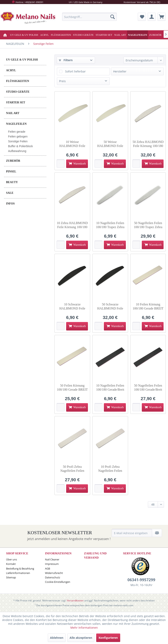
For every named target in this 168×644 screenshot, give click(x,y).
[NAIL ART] (120, 35)
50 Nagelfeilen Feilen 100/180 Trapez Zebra (148, 225)
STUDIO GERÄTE (18, 92)
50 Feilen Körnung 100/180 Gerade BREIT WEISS (72, 388)
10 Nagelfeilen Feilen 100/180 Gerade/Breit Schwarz (110, 388)
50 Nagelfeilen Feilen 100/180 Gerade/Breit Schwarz (148, 388)
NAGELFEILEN (16, 124)
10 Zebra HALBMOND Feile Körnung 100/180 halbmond (72, 225)
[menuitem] (89, 17)
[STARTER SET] (104, 35)
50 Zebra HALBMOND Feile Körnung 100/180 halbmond (148, 144)
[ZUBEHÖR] (155, 35)
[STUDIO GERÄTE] (83, 35)
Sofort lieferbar (75, 71)
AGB (47, 568)
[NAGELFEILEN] (138, 35)
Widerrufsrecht (54, 573)
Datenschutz (53, 577)
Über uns (11, 559)
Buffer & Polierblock (20, 146)
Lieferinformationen (18, 573)
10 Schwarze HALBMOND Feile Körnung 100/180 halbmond (72, 307)
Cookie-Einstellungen (58, 582)
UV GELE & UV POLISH (22, 60)
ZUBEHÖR (13, 161)
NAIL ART (13, 113)
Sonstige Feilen (18, 141)
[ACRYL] (44, 35)
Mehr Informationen (84, 628)
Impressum (52, 564)
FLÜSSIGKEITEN (18, 81)
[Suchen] (113, 17)
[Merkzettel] (142, 17)
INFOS (10, 204)
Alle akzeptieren (81, 638)
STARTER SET (16, 102)
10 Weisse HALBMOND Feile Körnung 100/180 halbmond (72, 144)
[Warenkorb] (162, 17)
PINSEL (11, 171)
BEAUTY (12, 182)
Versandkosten (75, 600)
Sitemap (11, 577)
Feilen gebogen (18, 136)
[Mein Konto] (152, 17)
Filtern (66, 60)
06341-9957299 (141, 580)
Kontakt (11, 564)
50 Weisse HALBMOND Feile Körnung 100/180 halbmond (110, 144)
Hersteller (120, 71)
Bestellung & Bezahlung (20, 568)
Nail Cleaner (52, 559)
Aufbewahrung (17, 151)
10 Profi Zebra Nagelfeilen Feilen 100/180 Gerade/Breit (110, 469)
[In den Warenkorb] (77, 164)
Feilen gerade (17, 132)
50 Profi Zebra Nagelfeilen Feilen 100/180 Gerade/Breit (72, 469)
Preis (62, 81)
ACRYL (11, 70)
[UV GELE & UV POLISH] (24, 35)
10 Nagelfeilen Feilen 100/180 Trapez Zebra (110, 225)
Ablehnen (57, 638)
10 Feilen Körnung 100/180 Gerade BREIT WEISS (148, 307)
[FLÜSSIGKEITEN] (61, 35)
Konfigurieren (108, 638)
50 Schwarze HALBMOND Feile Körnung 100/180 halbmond (110, 307)
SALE (10, 193)
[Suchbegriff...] (89, 17)
